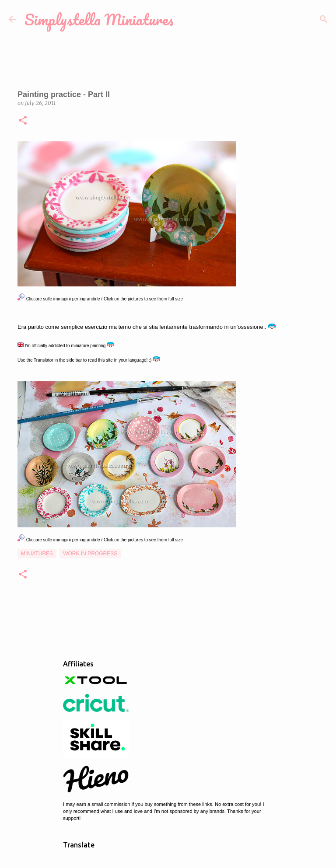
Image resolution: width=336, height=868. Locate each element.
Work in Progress (90, 554)
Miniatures (37, 554)
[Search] (324, 19)
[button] (23, 121)
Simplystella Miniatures (99, 19)
